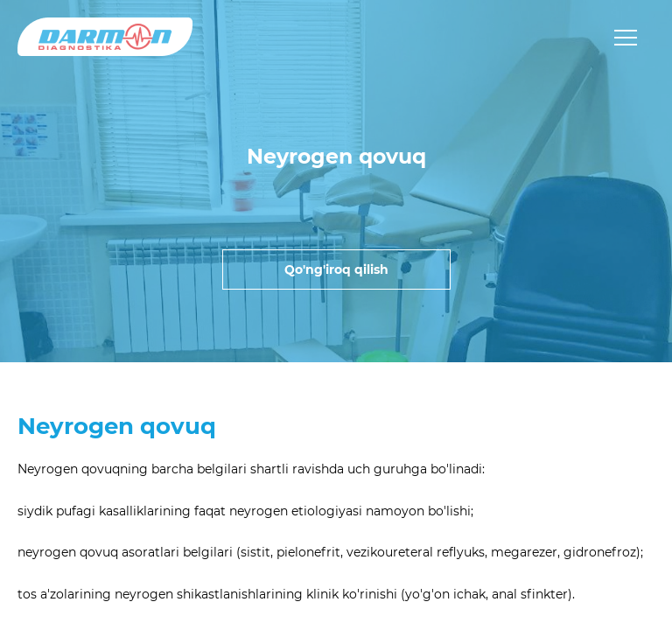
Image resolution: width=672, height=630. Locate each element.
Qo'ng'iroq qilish (336, 269)
